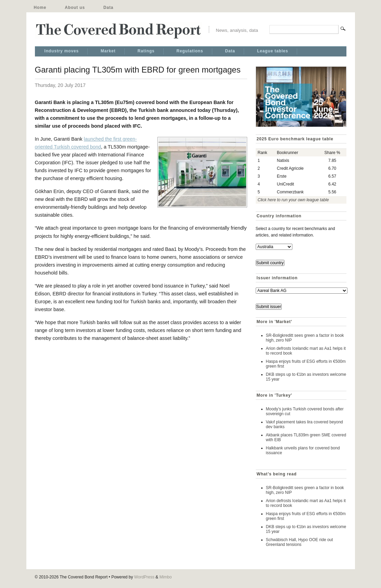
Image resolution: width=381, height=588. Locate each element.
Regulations (190, 51)
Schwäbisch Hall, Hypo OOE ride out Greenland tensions (300, 542)
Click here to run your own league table (293, 200)
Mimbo (166, 577)
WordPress (144, 577)
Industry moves (62, 51)
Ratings (146, 51)
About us (75, 8)
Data (108, 8)
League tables (273, 51)
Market (108, 51)
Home (40, 8)
